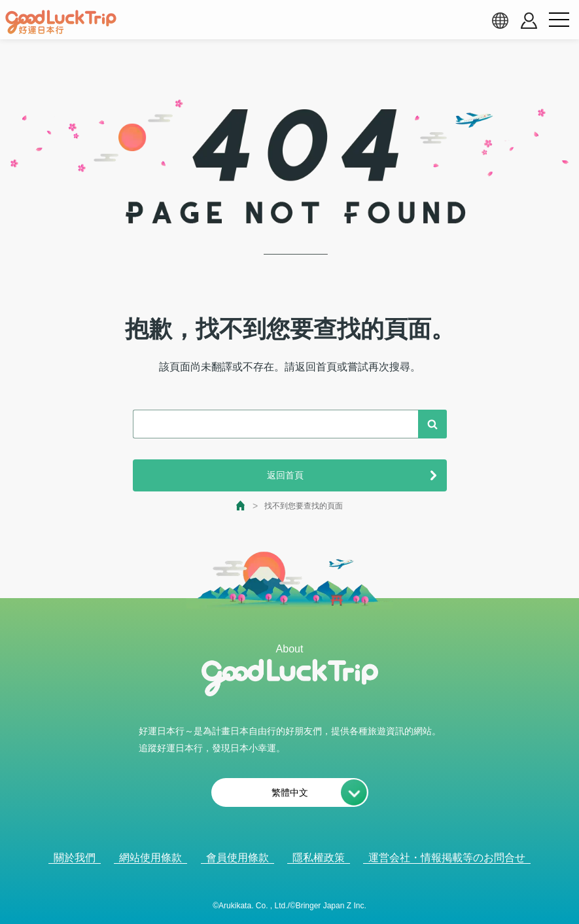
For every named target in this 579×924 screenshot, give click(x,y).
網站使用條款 (150, 858)
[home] (61, 22)
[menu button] (559, 20)
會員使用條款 (237, 858)
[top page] (241, 506)
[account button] (529, 21)
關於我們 (75, 858)
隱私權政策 (319, 858)
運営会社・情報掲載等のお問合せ (447, 858)
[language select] (500, 20)
